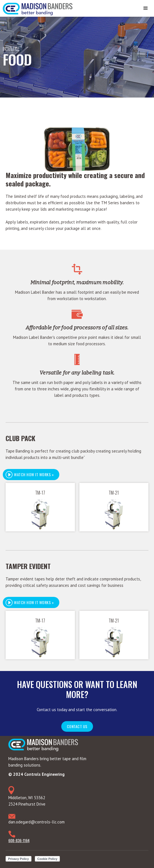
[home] (36, 8)
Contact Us (77, 726)
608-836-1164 (19, 840)
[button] (146, 8)
